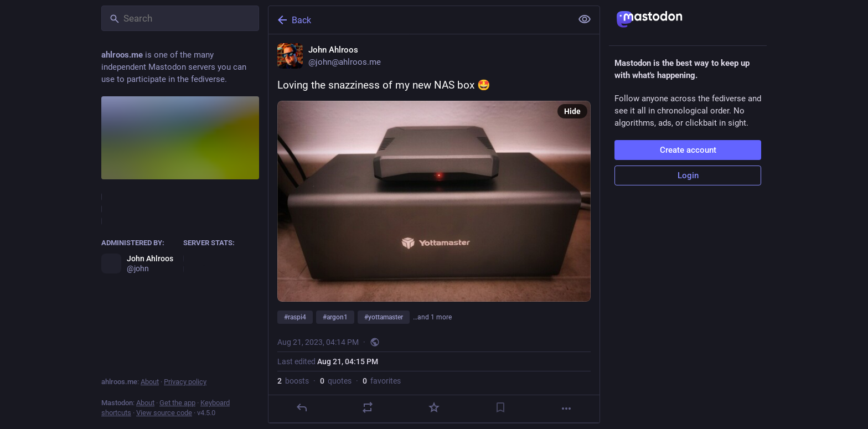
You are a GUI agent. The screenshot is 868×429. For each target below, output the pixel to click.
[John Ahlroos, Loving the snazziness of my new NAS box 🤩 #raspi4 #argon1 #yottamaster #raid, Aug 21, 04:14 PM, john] (434, 229)
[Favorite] (434, 407)
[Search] (180, 18)
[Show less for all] (585, 19)
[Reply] (302, 407)
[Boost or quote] (368, 407)
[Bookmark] (500, 407)
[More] (566, 409)
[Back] (419, 20)
